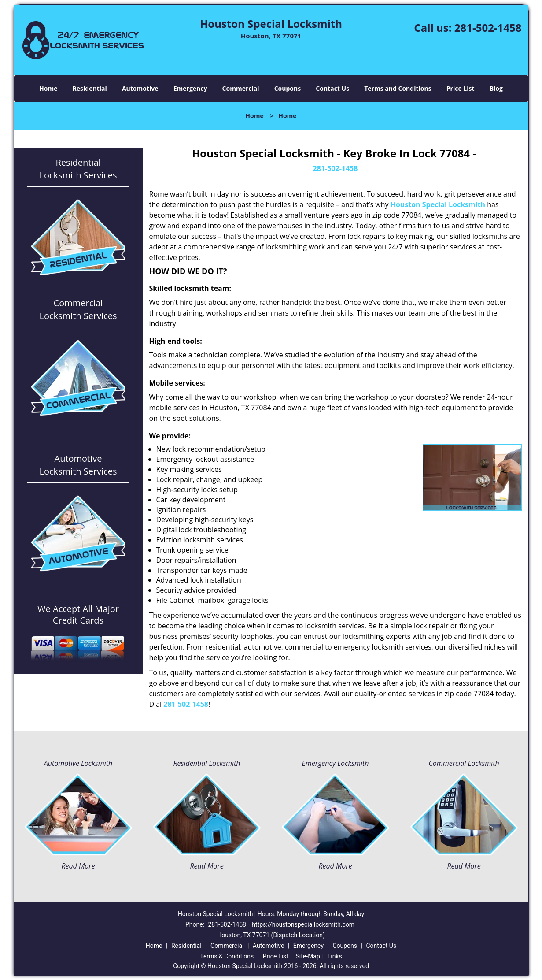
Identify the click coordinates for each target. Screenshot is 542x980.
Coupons (288, 88)
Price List (461, 88)
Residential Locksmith (206, 763)
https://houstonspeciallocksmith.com (303, 924)
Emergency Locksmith (336, 763)
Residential (90, 88)
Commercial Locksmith (464, 763)
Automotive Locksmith (78, 763)
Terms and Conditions (398, 88)
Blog (496, 88)
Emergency (190, 88)
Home (48, 88)
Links (335, 956)
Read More (78, 866)
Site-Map (308, 956)
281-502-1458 (488, 28)
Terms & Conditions (227, 956)
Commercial (241, 88)
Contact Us (332, 88)
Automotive (140, 88)
